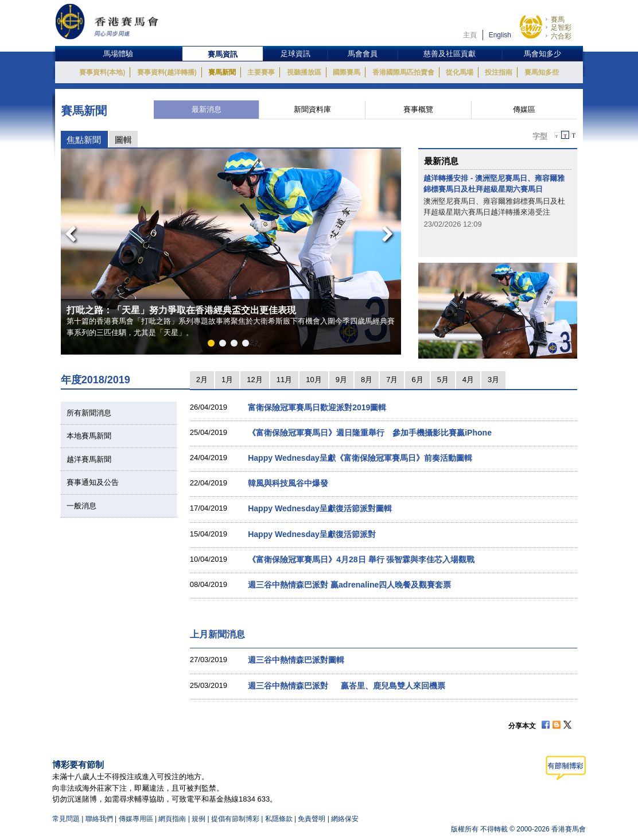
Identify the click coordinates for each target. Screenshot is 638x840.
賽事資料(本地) (102, 72)
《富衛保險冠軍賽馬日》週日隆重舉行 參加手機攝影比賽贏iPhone (370, 433)
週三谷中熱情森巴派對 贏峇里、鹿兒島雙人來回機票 (347, 686)
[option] (231, 252)
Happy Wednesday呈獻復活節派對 (312, 534)
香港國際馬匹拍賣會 (403, 72)
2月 (202, 380)
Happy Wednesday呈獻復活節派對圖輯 (320, 508)
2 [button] (225, 345)
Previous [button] (67, 231)
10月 (314, 380)
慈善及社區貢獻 (450, 54)
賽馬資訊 (223, 54)
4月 (468, 380)
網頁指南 (172, 819)
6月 (417, 380)
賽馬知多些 (542, 72)
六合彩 (561, 36)
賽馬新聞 (222, 72)
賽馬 (558, 20)
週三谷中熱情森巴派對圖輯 (296, 660)
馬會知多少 (542, 54)
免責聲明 (312, 819)
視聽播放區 (304, 72)
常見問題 (66, 819)
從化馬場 (460, 72)
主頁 (470, 35)
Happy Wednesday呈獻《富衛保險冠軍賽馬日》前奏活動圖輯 (360, 458)
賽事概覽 (418, 109)
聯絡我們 (99, 819)
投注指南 (499, 72)
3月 (493, 380)
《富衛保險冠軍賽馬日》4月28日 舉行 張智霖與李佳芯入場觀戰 (361, 559)
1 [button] (213, 345)
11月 (284, 380)
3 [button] (236, 345)
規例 (199, 819)
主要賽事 (261, 72)
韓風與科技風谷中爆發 (288, 483)
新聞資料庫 (312, 109)
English (500, 35)
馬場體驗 (118, 54)
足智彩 (561, 28)
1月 (227, 380)
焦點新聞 (84, 140)
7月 (392, 380)
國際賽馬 (347, 72)
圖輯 (123, 140)
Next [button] (390, 231)
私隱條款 (279, 819)
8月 (367, 380)
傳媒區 (524, 109)
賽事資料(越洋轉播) (167, 72)
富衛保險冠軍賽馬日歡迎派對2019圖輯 (317, 407)
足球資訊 (295, 54)
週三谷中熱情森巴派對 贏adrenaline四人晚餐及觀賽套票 (349, 585)
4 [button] (248, 345)
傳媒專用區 (136, 819)
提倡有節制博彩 (235, 819)
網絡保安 (345, 819)
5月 (443, 380)
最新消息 (207, 109)
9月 (341, 380)
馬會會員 (363, 54)
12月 (254, 380)
